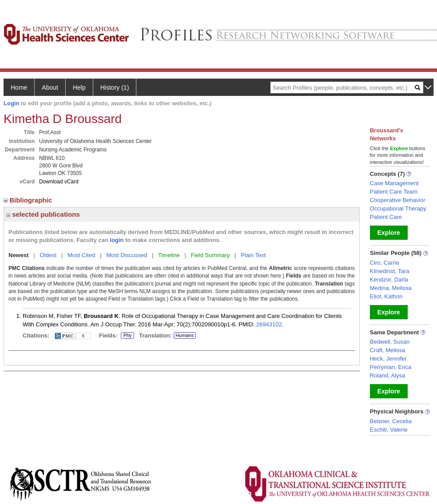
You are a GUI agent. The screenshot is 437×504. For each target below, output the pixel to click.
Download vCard (59, 182)
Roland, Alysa (388, 375)
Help (79, 87)
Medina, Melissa (391, 288)
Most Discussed (127, 255)
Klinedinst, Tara (390, 271)
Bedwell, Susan (390, 342)
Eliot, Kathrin (386, 296)
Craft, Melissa (387, 350)
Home (19, 87)
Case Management (394, 183)
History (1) (115, 87)
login (117, 240)
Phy (127, 336)
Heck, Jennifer (388, 359)
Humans (185, 335)
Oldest (48, 255)
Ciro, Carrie (385, 263)
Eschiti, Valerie (389, 430)
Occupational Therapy (398, 208)
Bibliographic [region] (29, 200)
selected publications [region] (43, 214)
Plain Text (253, 255)
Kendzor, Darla (389, 280)
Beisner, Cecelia (391, 421)
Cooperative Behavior (398, 200)
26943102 (269, 324)
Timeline (169, 255)
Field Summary (210, 255)
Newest (19, 255)
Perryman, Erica (391, 367)
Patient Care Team (394, 192)
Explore (389, 233)
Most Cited (81, 255)
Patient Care (386, 217)
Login (11, 103)
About (50, 87)
